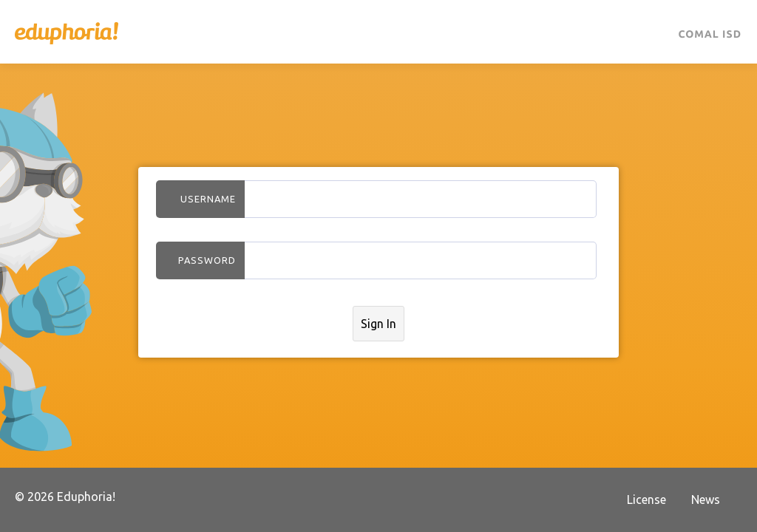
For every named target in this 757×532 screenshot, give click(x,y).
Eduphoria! (67, 33)
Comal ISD (710, 34)
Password (207, 260)
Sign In (378, 324)
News (706, 499)
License (646, 499)
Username (208, 199)
